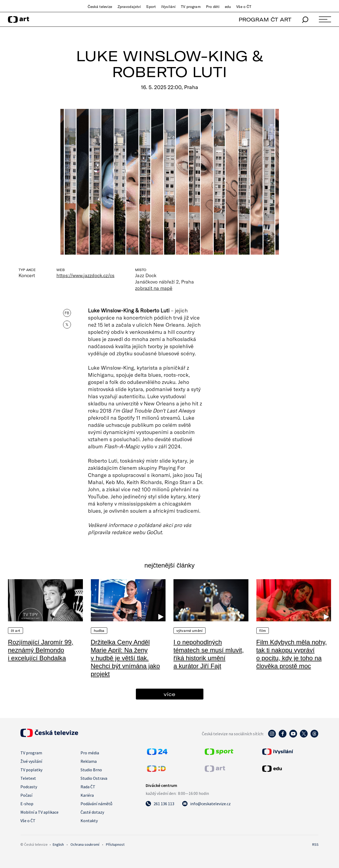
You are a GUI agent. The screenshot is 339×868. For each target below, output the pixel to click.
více (169, 694)
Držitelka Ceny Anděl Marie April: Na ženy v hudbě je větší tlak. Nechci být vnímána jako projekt (125, 658)
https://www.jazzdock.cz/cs (85, 275)
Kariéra (87, 795)
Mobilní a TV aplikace (39, 812)
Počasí (26, 795)
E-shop (27, 804)
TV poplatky (31, 770)
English (58, 844)
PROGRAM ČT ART (265, 19)
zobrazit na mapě (154, 288)
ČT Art (15, 631)
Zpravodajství (129, 7)
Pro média (90, 753)
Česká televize (100, 7)
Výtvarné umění (189, 631)
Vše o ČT (244, 7)
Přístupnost (115, 844)
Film (263, 631)
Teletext (28, 778)
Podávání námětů (96, 804)
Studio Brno (91, 770)
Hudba (99, 631)
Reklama (89, 761)
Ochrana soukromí (85, 844)
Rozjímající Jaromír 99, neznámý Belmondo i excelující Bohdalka (41, 650)
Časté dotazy (92, 812)
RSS (315, 844)
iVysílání (168, 7)
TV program (191, 7)
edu (228, 7)
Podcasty (29, 787)
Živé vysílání (31, 761)
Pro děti (213, 7)
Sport (151, 7)
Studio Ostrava (94, 778)
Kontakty (89, 821)
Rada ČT (88, 787)
